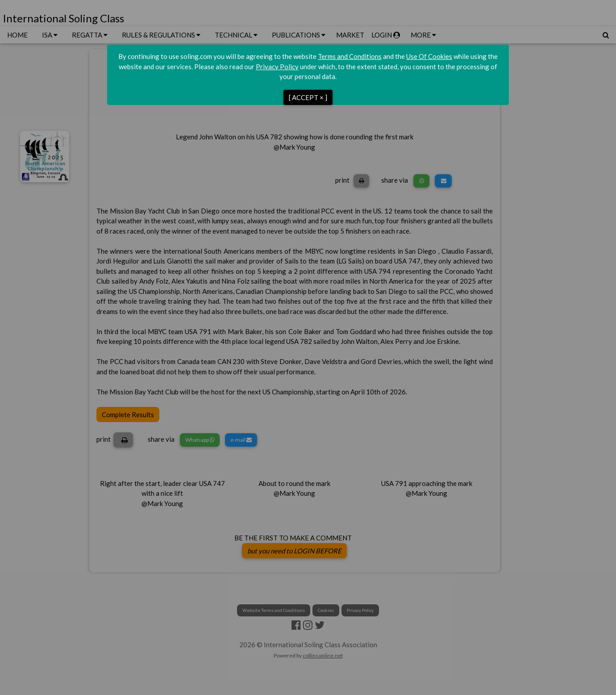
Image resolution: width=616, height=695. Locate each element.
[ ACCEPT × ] (308, 97)
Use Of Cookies (429, 56)
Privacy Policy (277, 67)
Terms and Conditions (350, 56)
